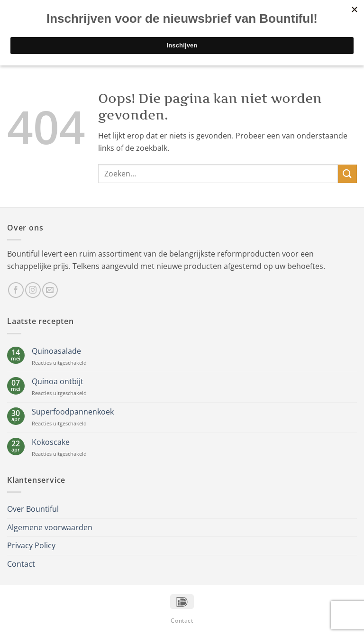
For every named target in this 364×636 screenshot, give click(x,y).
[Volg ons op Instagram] (33, 290)
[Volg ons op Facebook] (16, 290)
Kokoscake (51, 442)
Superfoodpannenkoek (73, 412)
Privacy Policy (31, 545)
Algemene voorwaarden (50, 527)
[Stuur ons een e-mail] (50, 290)
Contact (21, 564)
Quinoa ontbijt (58, 382)
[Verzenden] (347, 174)
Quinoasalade (56, 351)
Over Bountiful (33, 509)
